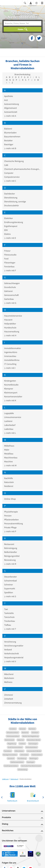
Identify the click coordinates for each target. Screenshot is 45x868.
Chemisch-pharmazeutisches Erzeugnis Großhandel (22, 169)
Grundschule (10, 287)
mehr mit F (10, 270)
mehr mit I (10, 368)
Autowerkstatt (11, 112)
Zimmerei (9, 695)
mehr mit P (10, 531)
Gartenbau (9, 299)
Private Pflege (10, 527)
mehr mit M (10, 465)
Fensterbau (9, 266)
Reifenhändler (11, 552)
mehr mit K (10, 400)
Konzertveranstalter (13, 396)
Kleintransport (11, 393)
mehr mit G (10, 303)
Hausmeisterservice (13, 316)
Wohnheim (9, 678)
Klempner (9, 389)
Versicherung (10, 642)
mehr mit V (10, 661)
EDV (6, 230)
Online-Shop (10, 499)
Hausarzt (8, 320)
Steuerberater (10, 577)
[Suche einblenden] (25, 3)
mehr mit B (10, 148)
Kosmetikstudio (11, 385)
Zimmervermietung (13, 703)
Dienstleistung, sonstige (15, 201)
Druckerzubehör (12, 205)
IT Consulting (10, 364)
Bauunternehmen (12, 137)
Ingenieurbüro (11, 352)
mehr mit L (10, 433)
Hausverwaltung (12, 331)
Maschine (8, 461)
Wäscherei (9, 674)
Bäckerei (8, 129)
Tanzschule (9, 617)
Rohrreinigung (11, 548)
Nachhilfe (9, 478)
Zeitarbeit (9, 699)
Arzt (6, 100)
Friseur (7, 251)
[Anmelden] (31, 3)
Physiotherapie (11, 512)
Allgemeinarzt (10, 108)
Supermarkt (10, 588)
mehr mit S (10, 596)
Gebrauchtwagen (12, 283)
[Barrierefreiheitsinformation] (36, 3)
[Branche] (22, 23)
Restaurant (9, 544)
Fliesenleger (10, 263)
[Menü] (42, 3)
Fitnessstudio (10, 255)
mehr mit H (10, 335)
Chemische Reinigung (14, 161)
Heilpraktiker (10, 324)
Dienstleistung (11, 198)
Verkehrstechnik (12, 653)
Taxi (6, 609)
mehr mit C (10, 181)
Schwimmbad (10, 581)
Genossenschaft (11, 295)
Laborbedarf (10, 425)
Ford (6, 259)
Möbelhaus (9, 446)
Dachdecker (10, 194)
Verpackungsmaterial (14, 657)
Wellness (8, 682)
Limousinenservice (13, 417)
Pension (8, 516)
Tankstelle (9, 613)
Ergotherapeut (11, 226)
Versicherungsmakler (14, 646)
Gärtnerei (8, 291)
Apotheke (9, 96)
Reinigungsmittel (12, 556)
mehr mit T (10, 629)
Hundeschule (10, 328)
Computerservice (12, 177)
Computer (9, 173)
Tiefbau (8, 625)
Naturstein (9, 482)
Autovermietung (12, 104)
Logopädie (9, 413)
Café (6, 165)
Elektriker (9, 218)
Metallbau (9, 454)
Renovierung (10, 560)
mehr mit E (10, 238)
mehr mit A (10, 116)
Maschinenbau (11, 458)
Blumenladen (10, 133)
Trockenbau (10, 621)
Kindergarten (10, 381)
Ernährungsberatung (14, 222)
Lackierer (8, 421)
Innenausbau (10, 356)
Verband (8, 650)
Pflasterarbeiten (11, 520)
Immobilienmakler (13, 348)
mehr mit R (10, 564)
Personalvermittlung (13, 523)
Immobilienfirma (12, 360)
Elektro (7, 234)
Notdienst (9, 486)
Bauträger (9, 144)
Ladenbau (9, 429)
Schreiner (9, 585)
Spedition (9, 592)
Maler (7, 450)
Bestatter (8, 140)
